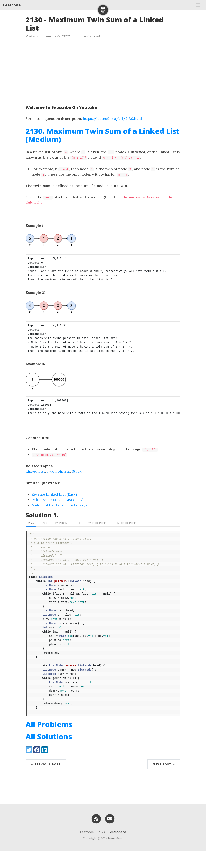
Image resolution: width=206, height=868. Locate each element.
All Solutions (49, 754)
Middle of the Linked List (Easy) (59, 505)
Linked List (35, 471)
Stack (77, 471)
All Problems (49, 742)
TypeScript (97, 523)
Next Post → (164, 782)
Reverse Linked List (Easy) (54, 494)
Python (61, 523)
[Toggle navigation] (198, 5)
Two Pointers (58, 471)
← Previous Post (46, 782)
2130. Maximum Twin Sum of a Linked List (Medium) (103, 135)
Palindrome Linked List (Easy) (58, 500)
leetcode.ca (118, 849)
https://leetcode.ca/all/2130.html (112, 118)
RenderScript (125, 523)
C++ (44, 523)
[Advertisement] (103, 71)
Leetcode (12, 5)
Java (31, 523)
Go (78, 523)
